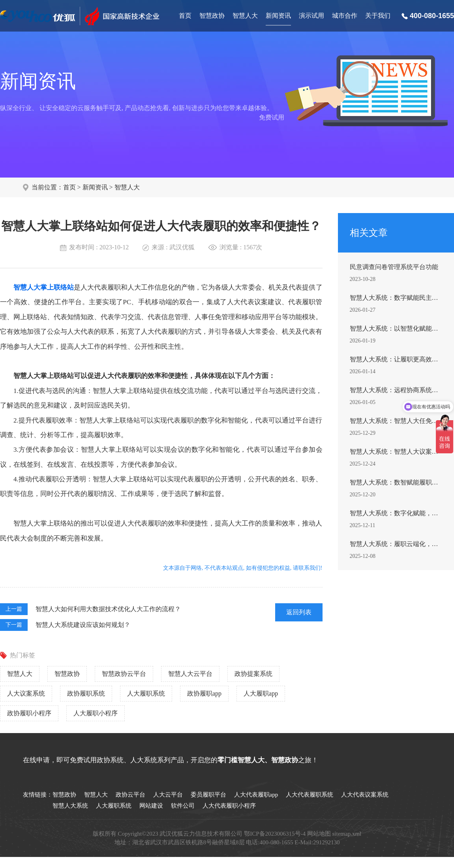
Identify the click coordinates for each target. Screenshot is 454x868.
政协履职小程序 (29, 713)
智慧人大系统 (70, 806)
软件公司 (183, 806)
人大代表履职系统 (310, 795)
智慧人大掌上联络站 (44, 287)
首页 (185, 16)
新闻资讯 (278, 16)
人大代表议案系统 (365, 795)
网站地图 (319, 834)
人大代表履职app (256, 795)
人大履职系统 (146, 693)
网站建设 (151, 806)
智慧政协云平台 (124, 674)
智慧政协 (212, 16)
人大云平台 (168, 795)
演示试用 (311, 16)
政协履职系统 (86, 693)
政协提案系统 (253, 674)
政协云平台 (130, 795)
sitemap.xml (347, 834)
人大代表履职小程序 (229, 806)
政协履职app (204, 693)
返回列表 (299, 612)
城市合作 (345, 16)
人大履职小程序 (96, 713)
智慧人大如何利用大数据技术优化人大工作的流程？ (108, 609)
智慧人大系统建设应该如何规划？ (83, 625)
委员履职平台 (208, 795)
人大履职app (261, 693)
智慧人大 (245, 16)
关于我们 (378, 16)
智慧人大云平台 (190, 674)
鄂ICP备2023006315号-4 (275, 834)
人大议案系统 (26, 693)
